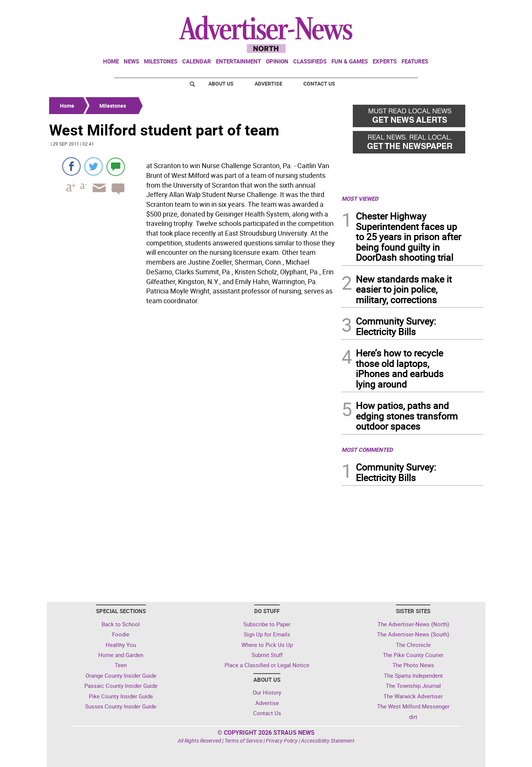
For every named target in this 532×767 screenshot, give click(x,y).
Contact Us (319, 83)
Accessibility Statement (328, 741)
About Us (221, 83)
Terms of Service (244, 741)
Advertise (268, 83)
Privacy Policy (282, 741)
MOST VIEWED (360, 199)
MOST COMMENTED (367, 450)
